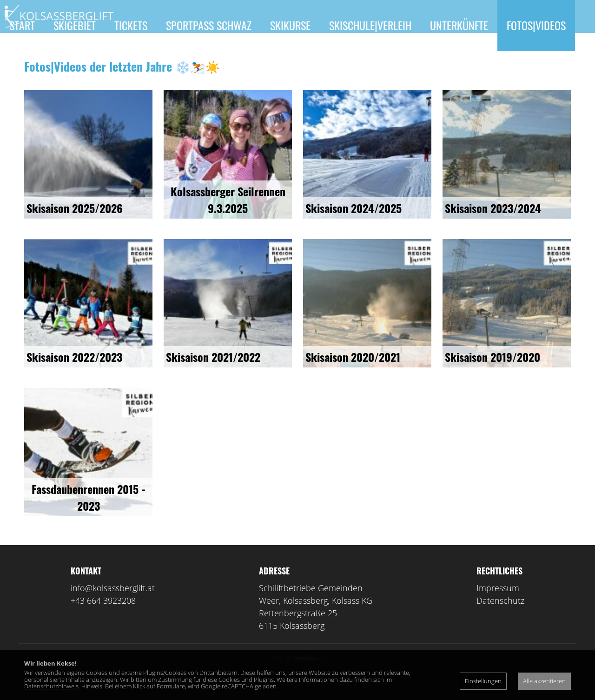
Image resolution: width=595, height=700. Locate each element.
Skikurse (290, 25)
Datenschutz (500, 614)
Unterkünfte (459, 25)
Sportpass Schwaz (209, 25)
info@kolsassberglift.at (113, 601)
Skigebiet (75, 25)
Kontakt (28, 76)
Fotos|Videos (536, 25)
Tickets (131, 25)
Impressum (498, 601)
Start (22, 25)
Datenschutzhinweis (51, 686)
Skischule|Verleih (370, 25)
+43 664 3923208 (103, 614)
